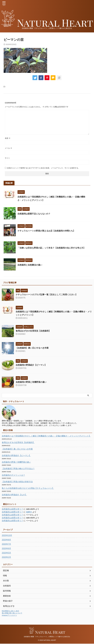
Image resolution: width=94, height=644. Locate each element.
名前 (8, 138)
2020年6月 (6, 548)
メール (8, 148)
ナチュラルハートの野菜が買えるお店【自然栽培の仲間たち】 (48, 231)
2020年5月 (6, 553)
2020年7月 (6, 544)
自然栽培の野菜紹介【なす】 (14, 495)
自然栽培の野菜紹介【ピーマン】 (32, 365)
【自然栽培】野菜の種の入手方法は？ (18, 469)
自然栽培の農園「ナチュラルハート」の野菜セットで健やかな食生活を (47, 637)
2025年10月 (7, 535)
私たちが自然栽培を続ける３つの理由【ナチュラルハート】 (28, 488)
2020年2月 (6, 557)
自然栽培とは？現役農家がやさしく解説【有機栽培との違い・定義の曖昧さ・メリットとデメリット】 (46, 436)
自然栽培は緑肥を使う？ (12, 509)
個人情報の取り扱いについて (12, 613)
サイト (7, 158)
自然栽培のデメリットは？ (13, 475)
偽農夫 (29, 512)
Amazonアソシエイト (9, 615)
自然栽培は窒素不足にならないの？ (35, 214)
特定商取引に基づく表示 (10, 611)
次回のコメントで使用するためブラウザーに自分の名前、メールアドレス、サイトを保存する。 (43, 168)
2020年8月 (6, 540)
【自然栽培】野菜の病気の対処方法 (17, 482)
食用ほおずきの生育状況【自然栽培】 (34, 331)
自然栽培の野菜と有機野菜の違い (32, 382)
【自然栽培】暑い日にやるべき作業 (33, 348)
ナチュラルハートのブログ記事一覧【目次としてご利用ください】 (48, 295)
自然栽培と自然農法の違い (31, 265)
